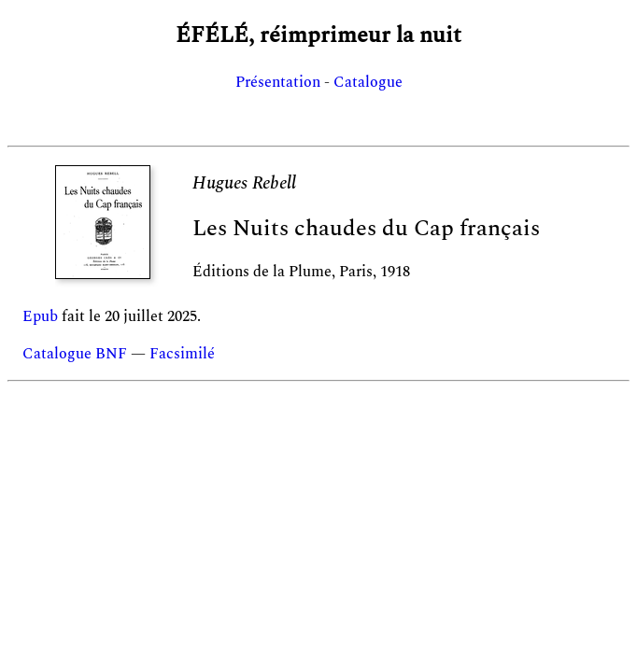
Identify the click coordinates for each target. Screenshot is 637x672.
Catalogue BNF (75, 354)
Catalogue (368, 82)
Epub (40, 316)
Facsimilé (182, 354)
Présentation (278, 82)
